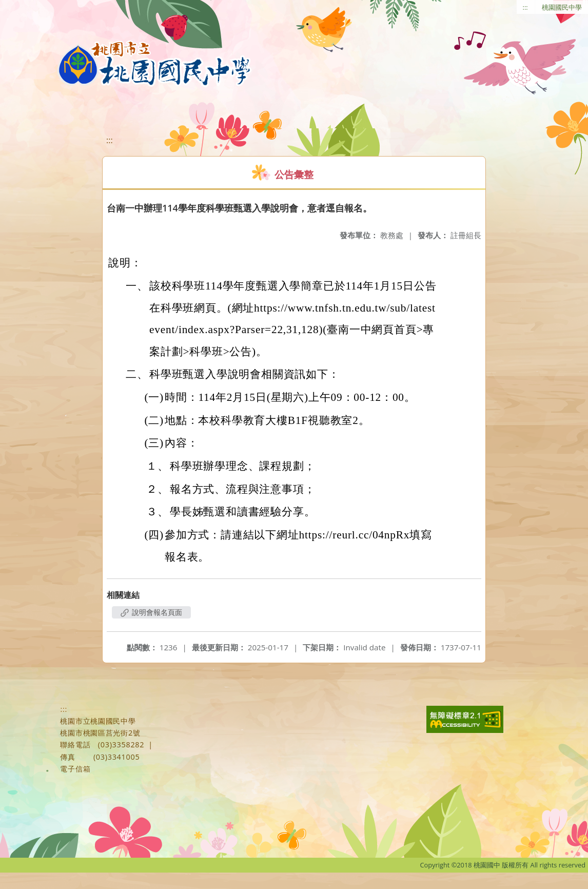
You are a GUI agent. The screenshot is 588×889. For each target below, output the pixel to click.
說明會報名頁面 (151, 612)
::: (525, 7)
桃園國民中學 (562, 7)
